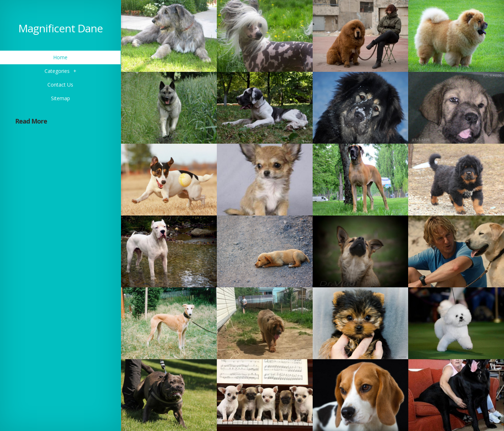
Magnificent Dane (60, 28)
